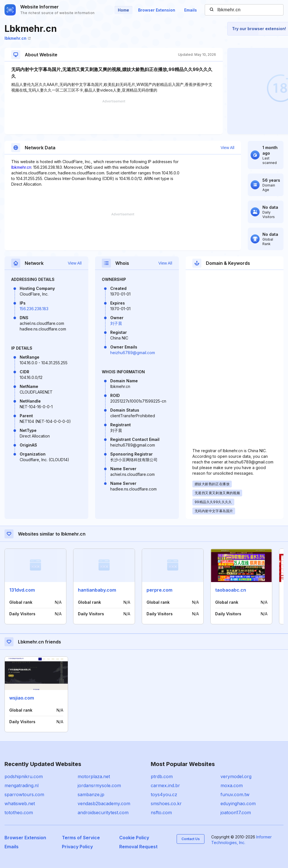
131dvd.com (22, 590)
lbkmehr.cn (18, 38)
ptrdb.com (162, 776)
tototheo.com (19, 812)
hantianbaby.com (97, 590)
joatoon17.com (236, 812)
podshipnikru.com (24, 776)
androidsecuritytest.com (103, 812)
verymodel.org (236, 776)
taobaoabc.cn (231, 590)
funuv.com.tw (235, 794)
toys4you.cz (164, 794)
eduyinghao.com (238, 803)
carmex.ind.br (165, 785)
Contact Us (191, 839)
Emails (191, 10)
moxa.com (232, 785)
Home (123, 10)
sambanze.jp (91, 794)
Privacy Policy (77, 847)
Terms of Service (81, 838)
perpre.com (159, 590)
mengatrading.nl (22, 785)
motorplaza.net (94, 776)
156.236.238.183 (34, 309)
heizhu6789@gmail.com (133, 353)
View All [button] (227, 148)
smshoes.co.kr (166, 803)
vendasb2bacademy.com (104, 803)
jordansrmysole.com (99, 785)
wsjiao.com (22, 698)
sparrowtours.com (24, 794)
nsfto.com (161, 812)
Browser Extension (157, 10)
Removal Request (138, 847)
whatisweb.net (20, 803)
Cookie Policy (134, 838)
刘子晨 (116, 323)
